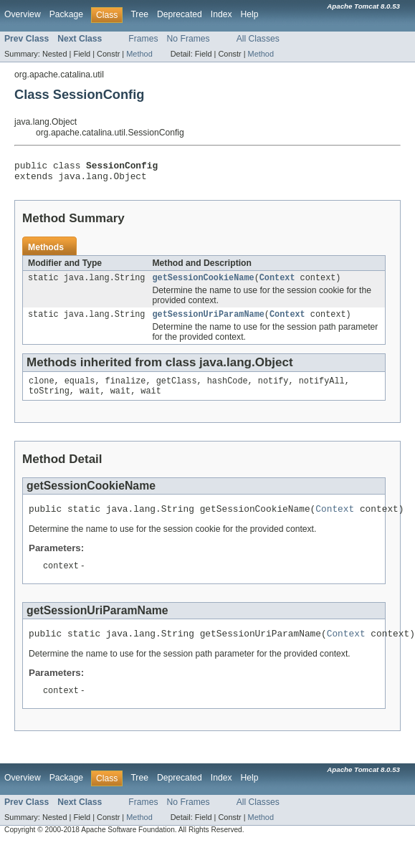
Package (66, 14)
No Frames (189, 39)
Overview (23, 14)
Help (250, 14)
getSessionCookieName (203, 283)
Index (221, 14)
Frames (143, 39)
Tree (139, 14)
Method (139, 54)
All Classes (258, 39)
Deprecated (180, 14)
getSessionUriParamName (208, 321)
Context (277, 283)
